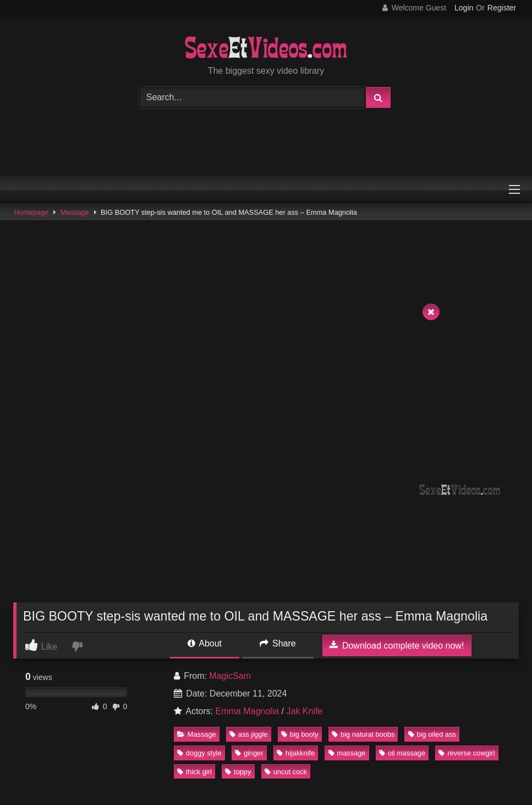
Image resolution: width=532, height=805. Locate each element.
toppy (238, 772)
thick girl (194, 772)
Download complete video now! (397, 645)
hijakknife (296, 753)
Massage (75, 212)
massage (347, 753)
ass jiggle (248, 734)
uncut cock (286, 772)
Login (464, 8)
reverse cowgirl (467, 753)
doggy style (199, 753)
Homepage (32, 212)
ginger (249, 753)
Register (502, 8)
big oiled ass (432, 734)
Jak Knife (304, 711)
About (205, 643)
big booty (300, 734)
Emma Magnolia (247, 711)
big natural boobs (363, 734)
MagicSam (230, 676)
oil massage (402, 753)
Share (278, 643)
